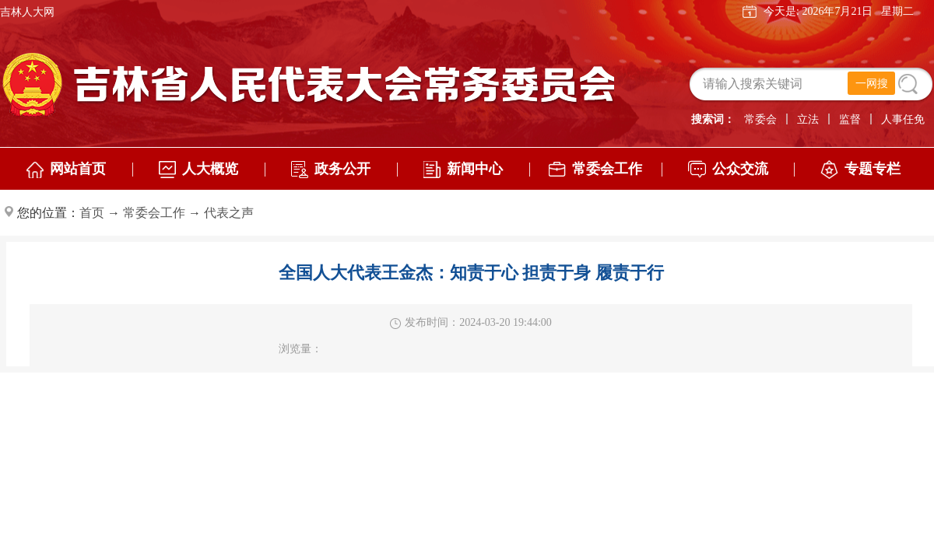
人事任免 (903, 119)
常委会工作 (154, 213)
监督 (850, 119)
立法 (808, 119)
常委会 (760, 119)
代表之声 (229, 213)
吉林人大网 (27, 12)
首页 (92, 213)
